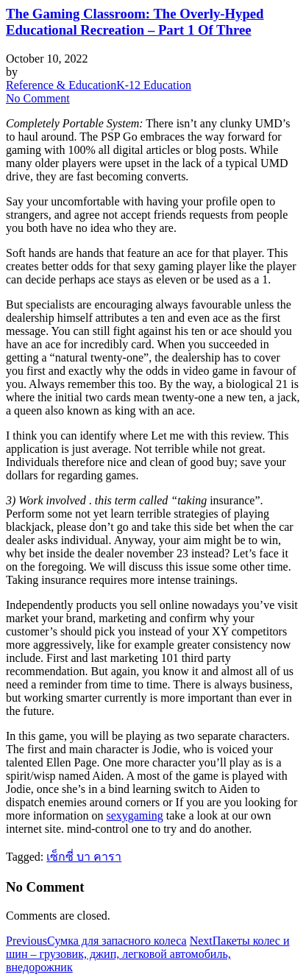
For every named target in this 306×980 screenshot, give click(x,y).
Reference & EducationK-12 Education (99, 85)
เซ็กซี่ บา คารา (84, 857)
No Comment (38, 98)
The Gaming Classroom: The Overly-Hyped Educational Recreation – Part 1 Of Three (135, 22)
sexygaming (134, 815)
